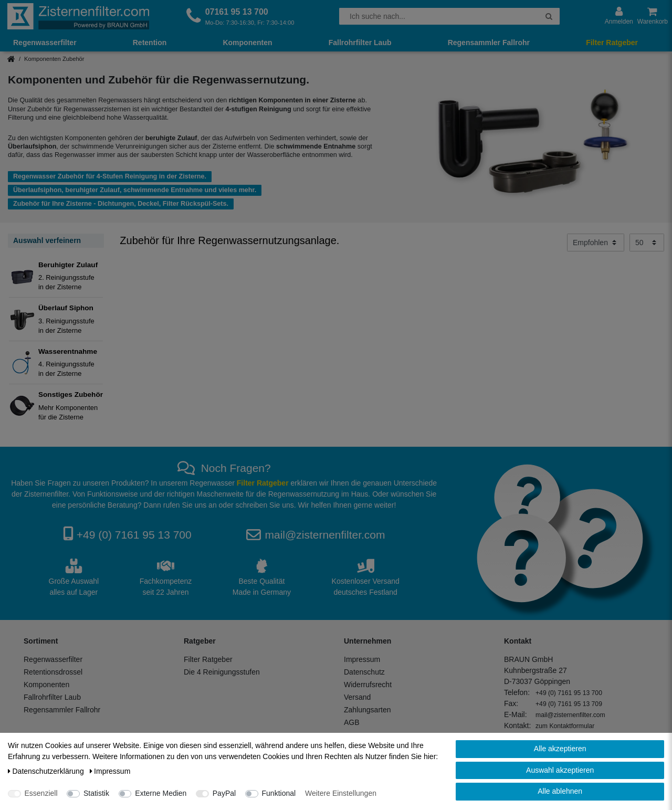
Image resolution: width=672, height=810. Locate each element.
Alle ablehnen (560, 791)
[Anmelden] (619, 16)
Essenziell (41, 793)
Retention (150, 43)
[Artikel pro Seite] (647, 243)
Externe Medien (161, 793)
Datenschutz (364, 672)
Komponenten (247, 43)
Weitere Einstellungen (341, 793)
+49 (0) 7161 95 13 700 (134, 535)
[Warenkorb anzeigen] (653, 16)
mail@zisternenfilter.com (325, 535)
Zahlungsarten (367, 710)
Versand (357, 697)
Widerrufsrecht (368, 685)
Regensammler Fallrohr (489, 43)
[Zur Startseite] (78, 16)
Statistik (96, 793)
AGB (352, 722)
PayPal (224, 793)
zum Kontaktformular (565, 726)
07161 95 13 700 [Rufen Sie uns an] (237, 12)
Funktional (279, 793)
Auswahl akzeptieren (560, 770)
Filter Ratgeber (612, 43)
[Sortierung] (596, 243)
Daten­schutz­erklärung (47, 771)
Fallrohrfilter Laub (360, 43)
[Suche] (549, 16)
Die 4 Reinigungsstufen (222, 672)
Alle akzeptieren (560, 749)
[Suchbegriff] (439, 16)
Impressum (362, 659)
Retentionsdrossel (53, 672)
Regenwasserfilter (45, 43)
